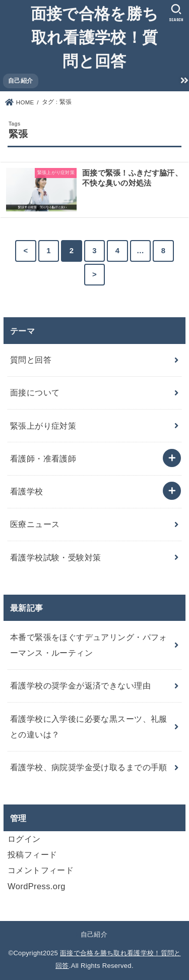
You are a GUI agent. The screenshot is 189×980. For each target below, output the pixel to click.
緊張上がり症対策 (43, 426)
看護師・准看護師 (43, 458)
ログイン (24, 839)
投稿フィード (32, 854)
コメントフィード (41, 870)
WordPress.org (37, 886)
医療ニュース (35, 524)
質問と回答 (31, 360)
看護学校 (27, 491)
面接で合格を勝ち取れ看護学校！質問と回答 (94, 37)
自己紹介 (20, 81)
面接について (35, 392)
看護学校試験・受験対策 (56, 557)
